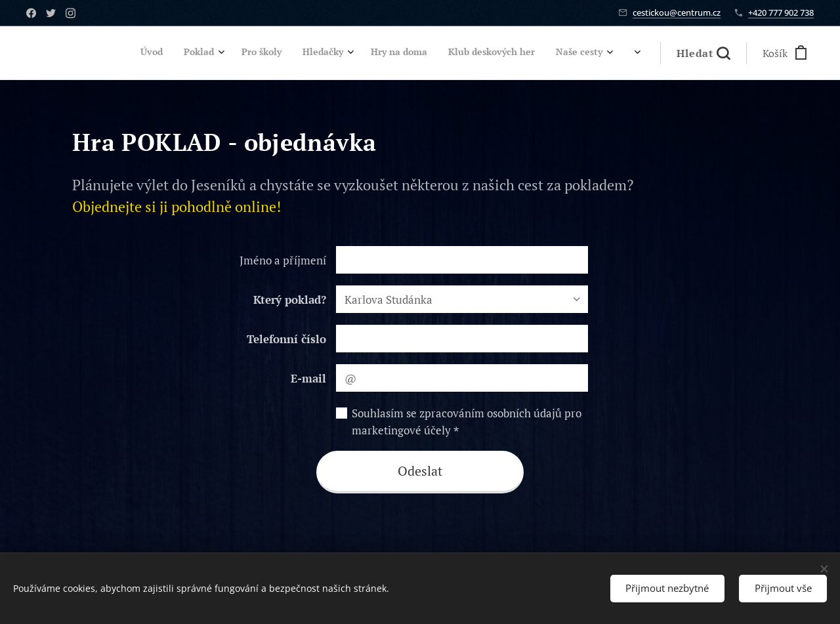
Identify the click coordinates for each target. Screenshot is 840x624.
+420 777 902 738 (781, 12)
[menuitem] (473, 53)
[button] (703, 53)
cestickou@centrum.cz (677, 12)
